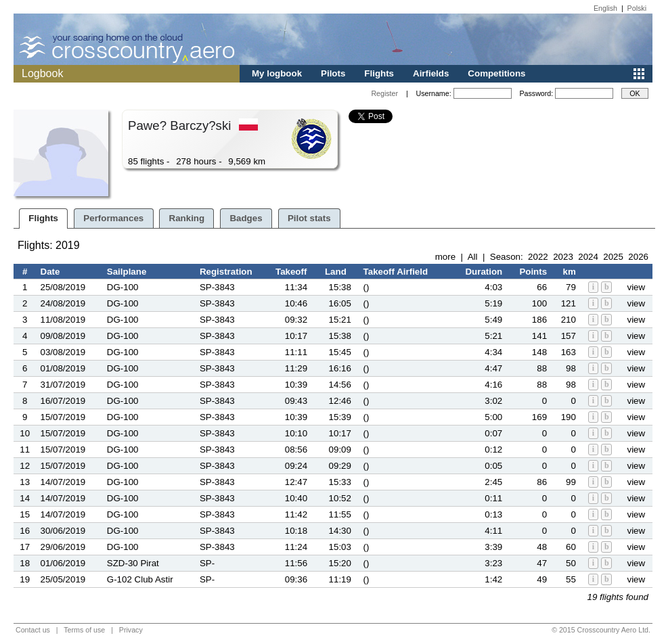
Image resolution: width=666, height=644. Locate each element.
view (636, 287)
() (367, 287)
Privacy (131, 630)
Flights (379, 73)
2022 (538, 257)
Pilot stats (309, 218)
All (473, 257)
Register (384, 93)
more (445, 257)
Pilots (333, 73)
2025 (613, 257)
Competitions (496, 73)
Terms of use (84, 630)
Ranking (187, 218)
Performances (113, 218)
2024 (588, 257)
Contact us (33, 630)
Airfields (431, 73)
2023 (563, 257)
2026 (638, 257)
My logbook (277, 73)
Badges (246, 218)
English (605, 8)
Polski (637, 8)
